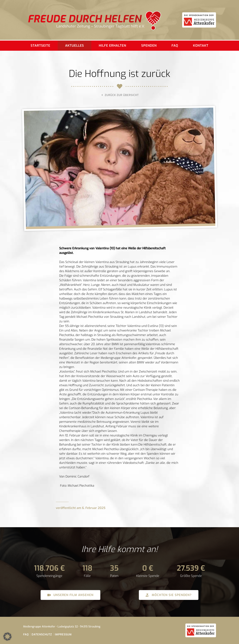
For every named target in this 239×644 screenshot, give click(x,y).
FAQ (175, 46)
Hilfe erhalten (112, 46)
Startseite (40, 46)
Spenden (149, 46)
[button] (7, 637)
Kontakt (201, 46)
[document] (119, 365)
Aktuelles (75, 46)
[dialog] (119, 365)
